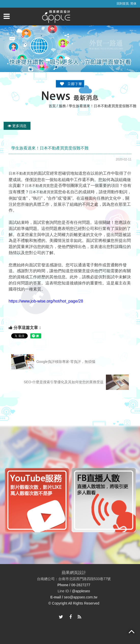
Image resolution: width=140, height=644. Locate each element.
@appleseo (81, 591)
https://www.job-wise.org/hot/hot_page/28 (46, 301)
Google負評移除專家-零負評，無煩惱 (53, 362)
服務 (62, 106)
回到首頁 (123, 4)
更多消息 (17, 126)
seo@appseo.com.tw (81, 597)
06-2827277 (81, 585)
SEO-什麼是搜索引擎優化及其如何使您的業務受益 (76, 382)
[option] (37, 500)
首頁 (52, 106)
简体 (133, 4)
